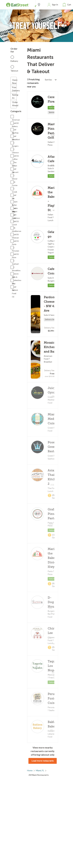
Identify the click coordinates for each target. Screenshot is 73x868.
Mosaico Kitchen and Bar (50, 347)
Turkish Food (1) (15, 290)
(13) (51, 567)
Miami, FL (40, 770)
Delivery (14, 61)
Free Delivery (15, 89)
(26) (50, 608)
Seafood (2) (15, 264)
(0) (52, 106)
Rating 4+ (15, 96)
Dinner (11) (15, 179)
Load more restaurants (43, 761)
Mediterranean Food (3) (18, 231)
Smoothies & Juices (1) (16, 271)
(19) (53, 135)
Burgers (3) (15, 146)
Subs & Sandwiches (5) (17, 277)
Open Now (15, 81)
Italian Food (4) (14, 205)
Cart (69, 5)
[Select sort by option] (51, 80)
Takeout (14, 71)
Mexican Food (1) (15, 238)
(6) (50, 205)
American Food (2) (16, 120)
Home (30, 770)
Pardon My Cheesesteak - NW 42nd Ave (53, 304)
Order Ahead (15, 104)
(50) (52, 485)
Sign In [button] (55, 5)
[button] (68, 5)
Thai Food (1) (14, 284)
